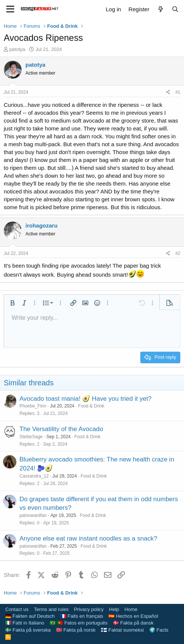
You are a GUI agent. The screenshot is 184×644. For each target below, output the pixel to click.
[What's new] (160, 9)
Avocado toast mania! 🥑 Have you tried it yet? (85, 399)
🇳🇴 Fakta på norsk (76, 630)
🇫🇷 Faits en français (82, 616)
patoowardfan (33, 515)
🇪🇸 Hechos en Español (133, 616)
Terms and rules (51, 609)
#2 (178, 253)
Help (114, 609)
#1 (178, 92)
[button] (12, 303)
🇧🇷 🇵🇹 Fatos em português (79, 623)
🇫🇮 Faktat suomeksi (122, 630)
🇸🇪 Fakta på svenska (28, 630)
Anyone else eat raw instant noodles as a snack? (88, 538)
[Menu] (10, 9)
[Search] (175, 9)
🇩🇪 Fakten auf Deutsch (30, 616)
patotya (17, 49)
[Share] (168, 92)
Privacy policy (89, 609)
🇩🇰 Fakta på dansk (133, 623)
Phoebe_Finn (33, 406)
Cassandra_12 (34, 476)
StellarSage (31, 437)
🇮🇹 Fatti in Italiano (25, 623)
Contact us (17, 609)
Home (131, 609)
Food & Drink (91, 406)
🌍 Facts (159, 630)
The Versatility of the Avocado (61, 429)
